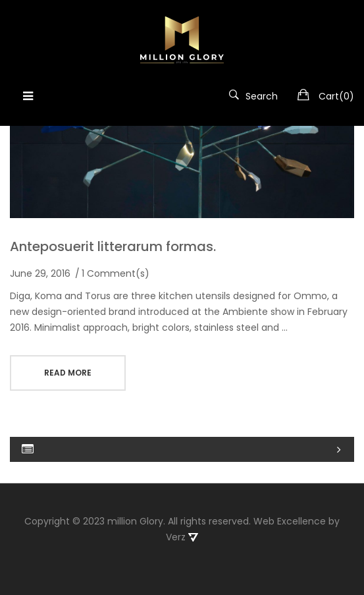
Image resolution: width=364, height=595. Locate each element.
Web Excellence (290, 516)
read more (68, 373)
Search (253, 96)
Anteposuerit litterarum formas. (113, 246)
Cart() (336, 96)
